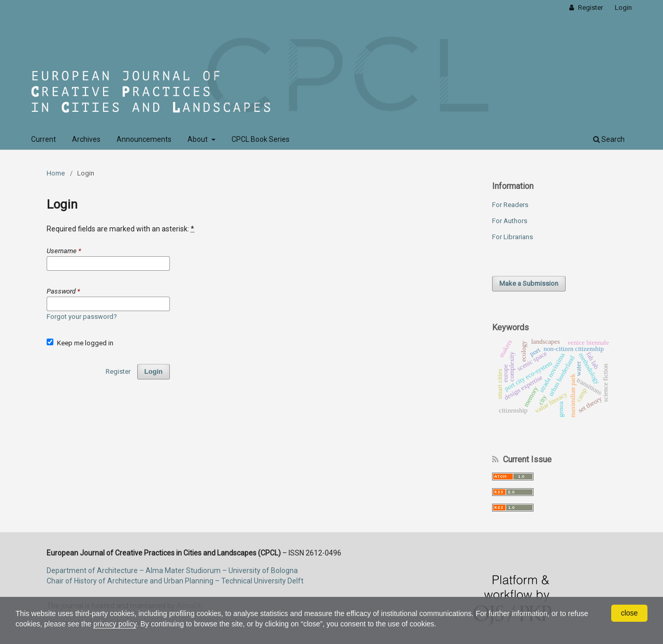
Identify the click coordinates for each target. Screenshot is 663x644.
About (198, 139)
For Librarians (513, 237)
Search (609, 139)
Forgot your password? (82, 317)
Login (623, 8)
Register (590, 8)
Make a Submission (529, 283)
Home (56, 173)
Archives (86, 139)
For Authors (510, 221)
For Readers (510, 205)
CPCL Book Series (261, 139)
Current (44, 139)
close (630, 613)
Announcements (144, 139)
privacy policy (115, 624)
